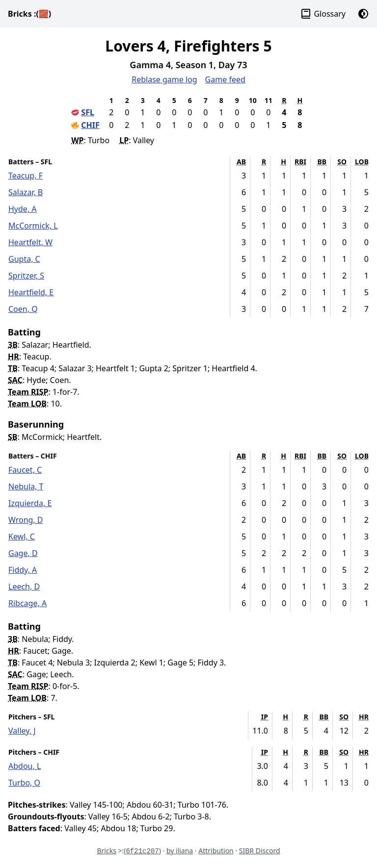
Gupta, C (24, 259)
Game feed (225, 79)
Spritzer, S (26, 276)
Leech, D (24, 587)
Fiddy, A (23, 570)
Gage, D (23, 553)
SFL (88, 112)
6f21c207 (142, 851)
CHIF (90, 125)
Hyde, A (23, 209)
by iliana (180, 851)
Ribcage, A (27, 603)
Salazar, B (26, 192)
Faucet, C (25, 470)
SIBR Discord (260, 851)
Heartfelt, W (30, 242)
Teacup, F (26, 176)
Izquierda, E (30, 503)
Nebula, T (26, 486)
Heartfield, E (31, 292)
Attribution (216, 851)
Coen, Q (23, 309)
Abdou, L (25, 766)
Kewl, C (22, 536)
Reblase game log (164, 79)
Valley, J (22, 731)
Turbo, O (24, 783)
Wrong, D (26, 520)
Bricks (29, 14)
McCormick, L (33, 226)
